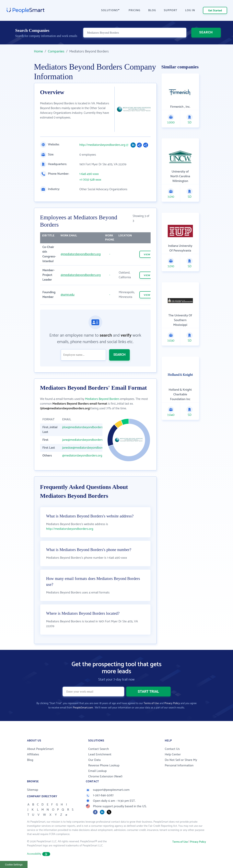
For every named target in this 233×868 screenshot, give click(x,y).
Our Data (94, 760)
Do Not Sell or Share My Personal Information (181, 763)
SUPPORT (170, 11)
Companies (56, 51)
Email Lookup (98, 771)
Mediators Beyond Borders (102, 399)
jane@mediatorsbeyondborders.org (85, 440)
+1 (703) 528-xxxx (90, 180)
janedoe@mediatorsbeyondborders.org (87, 448)
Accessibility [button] (39, 854)
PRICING (134, 11)
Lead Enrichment (100, 755)
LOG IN (190, 11)
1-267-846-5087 (100, 795)
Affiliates (33, 755)
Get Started (215, 11)
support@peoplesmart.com (108, 790)
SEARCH (206, 32)
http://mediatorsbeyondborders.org (102, 145)
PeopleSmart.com (83, 708)
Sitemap (33, 790)
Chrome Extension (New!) (105, 777)
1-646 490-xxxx (89, 174)
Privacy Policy (172, 703)
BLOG (152, 11)
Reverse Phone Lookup (104, 766)
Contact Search (99, 749)
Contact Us (172, 749)
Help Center (173, 755)
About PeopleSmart (40, 749)
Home (39, 51)
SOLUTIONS (111, 11)
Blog (30, 760)
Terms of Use (151, 703)
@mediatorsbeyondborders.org (81, 254)
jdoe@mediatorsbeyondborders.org (85, 427)
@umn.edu (68, 295)
